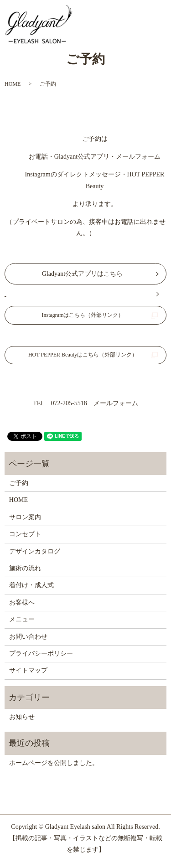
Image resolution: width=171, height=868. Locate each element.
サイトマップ (28, 670)
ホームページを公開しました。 (54, 763)
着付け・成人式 (31, 585)
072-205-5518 (69, 403)
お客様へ (22, 602)
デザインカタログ (35, 551)
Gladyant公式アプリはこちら (82, 274)
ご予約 (19, 483)
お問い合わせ (28, 637)
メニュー (22, 619)
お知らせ (22, 717)
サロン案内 (25, 517)
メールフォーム (116, 403)
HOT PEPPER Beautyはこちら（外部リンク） (83, 355)
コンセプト (25, 534)
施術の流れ (25, 568)
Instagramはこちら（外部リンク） (83, 315)
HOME (13, 84)
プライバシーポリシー (41, 654)
